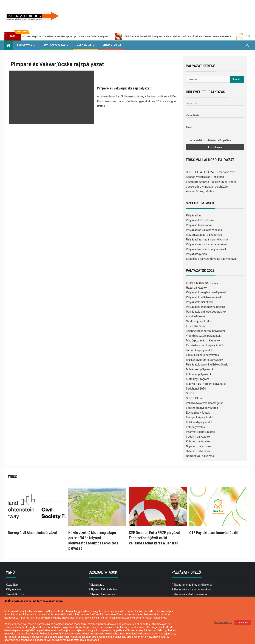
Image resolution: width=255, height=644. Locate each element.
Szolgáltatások (54, 45)
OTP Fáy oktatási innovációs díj (213, 532)
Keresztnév (192, 103)
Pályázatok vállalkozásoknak (204, 297)
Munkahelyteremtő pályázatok (205, 360)
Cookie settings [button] (223, 622)
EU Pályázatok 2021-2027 (202, 283)
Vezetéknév (193, 115)
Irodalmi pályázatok (198, 437)
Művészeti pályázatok (200, 369)
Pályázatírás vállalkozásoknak (205, 230)
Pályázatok (25, 45)
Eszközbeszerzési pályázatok (205, 345)
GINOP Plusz (194, 398)
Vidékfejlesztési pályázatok (203, 336)
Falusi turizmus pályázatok (202, 355)
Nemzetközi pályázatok (201, 456)
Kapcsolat (84, 45)
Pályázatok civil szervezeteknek (206, 312)
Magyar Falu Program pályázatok (206, 384)
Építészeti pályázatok (199, 422)
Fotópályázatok (195, 427)
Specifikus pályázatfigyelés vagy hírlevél (211, 259)
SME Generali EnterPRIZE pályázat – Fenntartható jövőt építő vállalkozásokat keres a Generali (179, 36)
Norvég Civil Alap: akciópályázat (33, 532)
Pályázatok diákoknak (199, 302)
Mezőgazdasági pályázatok (203, 340)
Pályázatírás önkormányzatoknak (206, 249)
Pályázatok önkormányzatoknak (206, 307)
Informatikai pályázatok (200, 432)
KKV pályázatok (196, 326)
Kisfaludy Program (197, 379)
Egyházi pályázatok (198, 413)
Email (189, 127)
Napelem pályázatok (199, 446)
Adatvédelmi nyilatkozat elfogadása (208, 140)
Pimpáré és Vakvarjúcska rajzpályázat (124, 88)
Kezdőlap (12, 585)
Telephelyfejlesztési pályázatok (206, 331)
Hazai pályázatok (197, 288)
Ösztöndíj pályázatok (199, 321)
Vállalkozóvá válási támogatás (205, 403)
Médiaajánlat (112, 45)
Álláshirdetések (196, 316)
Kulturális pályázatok (199, 374)
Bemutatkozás (15, 594)
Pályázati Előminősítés (200, 220)
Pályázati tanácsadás (199, 225)
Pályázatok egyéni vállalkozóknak (207, 365)
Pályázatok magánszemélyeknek (206, 292)
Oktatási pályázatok (198, 451)
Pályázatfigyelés (196, 254)
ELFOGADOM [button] (243, 623)
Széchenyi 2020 (196, 389)
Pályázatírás (194, 215)
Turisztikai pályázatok (199, 350)
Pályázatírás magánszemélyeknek (207, 240)
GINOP (190, 393)
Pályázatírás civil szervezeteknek (207, 244)
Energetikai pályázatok (200, 417)
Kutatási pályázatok (198, 441)
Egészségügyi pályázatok (202, 408)
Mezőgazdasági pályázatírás (204, 235)
